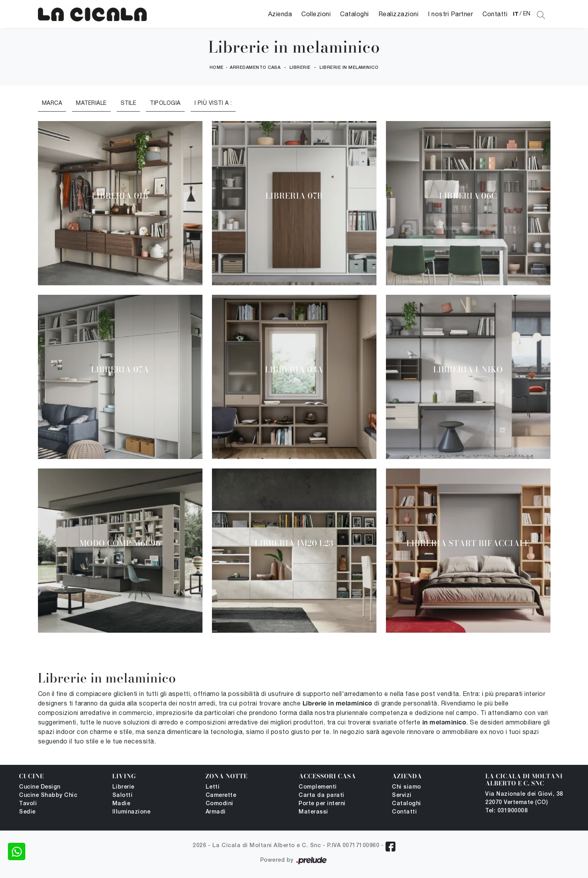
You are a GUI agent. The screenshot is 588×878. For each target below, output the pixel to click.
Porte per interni (322, 804)
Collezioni (316, 14)
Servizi (402, 796)
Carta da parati (321, 796)
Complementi (318, 787)
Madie (121, 804)
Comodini (219, 804)
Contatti (495, 14)
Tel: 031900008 (506, 811)
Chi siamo (406, 787)
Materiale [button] (91, 103)
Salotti (123, 796)
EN (527, 13)
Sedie (27, 812)
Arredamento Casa (255, 68)
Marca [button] (52, 103)
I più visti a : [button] (213, 103)
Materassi (313, 812)
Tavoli (28, 804)
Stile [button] (129, 103)
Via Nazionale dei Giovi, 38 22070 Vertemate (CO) (524, 798)
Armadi (216, 812)
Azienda (280, 14)
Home (217, 68)
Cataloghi (355, 14)
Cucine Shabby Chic (48, 796)
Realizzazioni (399, 14)
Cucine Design (40, 787)
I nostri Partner (450, 14)
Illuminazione (131, 812)
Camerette (221, 796)
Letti (213, 787)
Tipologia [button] (165, 103)
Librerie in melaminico (349, 68)
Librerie (300, 68)
